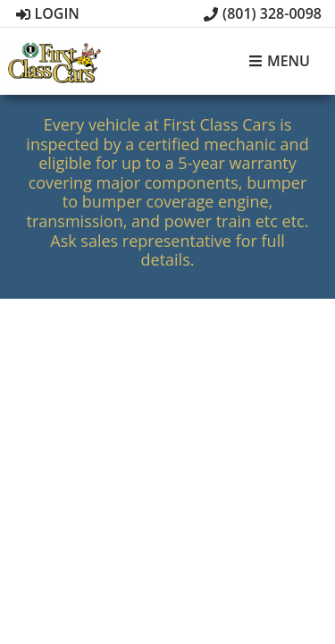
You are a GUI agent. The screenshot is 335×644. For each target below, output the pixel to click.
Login (48, 13)
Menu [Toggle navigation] (279, 62)
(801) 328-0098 (263, 13)
